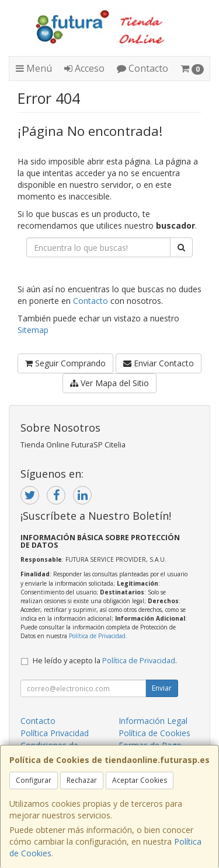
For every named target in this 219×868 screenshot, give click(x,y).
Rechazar (82, 780)
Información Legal (153, 721)
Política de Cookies (154, 733)
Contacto (142, 68)
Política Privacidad (55, 733)
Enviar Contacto (159, 363)
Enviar (162, 688)
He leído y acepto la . (105, 661)
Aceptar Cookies (140, 780)
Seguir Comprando (65, 363)
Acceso (84, 68)
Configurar (34, 780)
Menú (34, 68)
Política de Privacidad (97, 636)
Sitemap (33, 330)
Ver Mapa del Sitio (109, 383)
